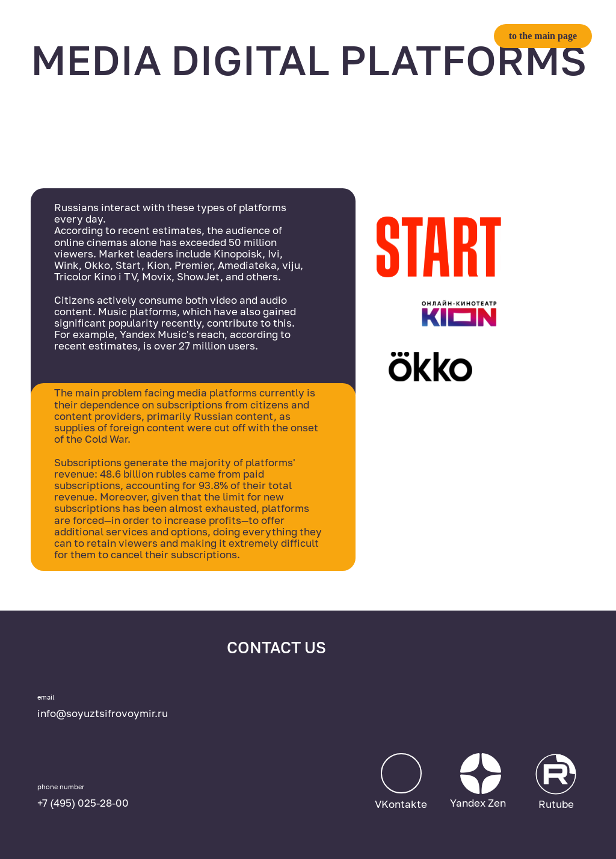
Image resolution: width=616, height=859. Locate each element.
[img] (502, 708)
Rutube (556, 804)
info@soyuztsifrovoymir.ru (103, 713)
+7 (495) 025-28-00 (83, 803)
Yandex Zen (478, 803)
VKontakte (401, 804)
